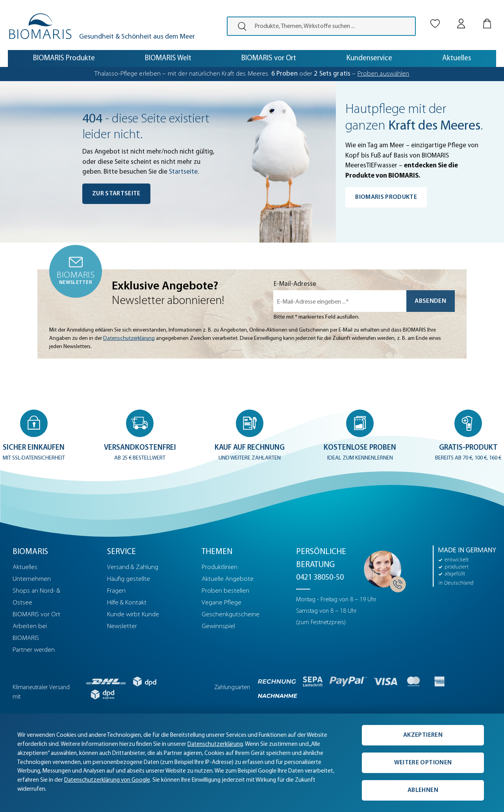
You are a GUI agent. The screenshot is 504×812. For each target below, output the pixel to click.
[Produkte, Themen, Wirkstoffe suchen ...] (332, 26)
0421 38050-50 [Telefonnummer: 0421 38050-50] (320, 578)
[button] (35, 436)
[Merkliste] (435, 17)
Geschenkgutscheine (231, 615)
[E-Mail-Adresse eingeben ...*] (340, 301)
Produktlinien (220, 567)
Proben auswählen (384, 74)
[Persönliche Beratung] (383, 569)
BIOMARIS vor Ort (36, 615)
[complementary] (252, 763)
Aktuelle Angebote (228, 579)
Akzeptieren (423, 735)
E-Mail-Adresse (295, 284)
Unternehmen (32, 579)
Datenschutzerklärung (129, 338)
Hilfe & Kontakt (127, 603)
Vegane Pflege (221, 603)
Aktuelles (25, 567)
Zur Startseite (116, 194)
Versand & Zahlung (133, 567)
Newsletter (122, 626)
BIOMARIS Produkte (386, 197)
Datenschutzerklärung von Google (107, 780)
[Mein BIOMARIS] (461, 17)
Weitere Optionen (423, 763)
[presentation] (239, 26)
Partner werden (34, 650)
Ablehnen (423, 790)
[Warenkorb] (487, 17)
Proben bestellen (225, 591)
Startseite (183, 172)
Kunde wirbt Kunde (133, 615)
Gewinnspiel (218, 626)
